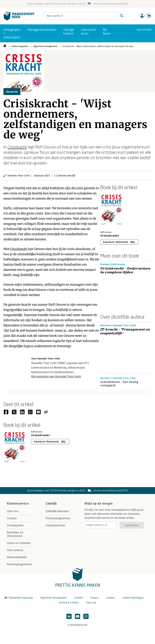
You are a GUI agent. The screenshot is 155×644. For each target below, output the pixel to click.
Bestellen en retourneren (15, 534)
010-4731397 (144, 30)
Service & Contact (69, 603)
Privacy (94, 598)
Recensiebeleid (17, 557)
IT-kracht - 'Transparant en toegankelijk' (125, 331)
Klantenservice (18, 504)
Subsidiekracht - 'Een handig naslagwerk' (119, 384)
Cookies (110, 598)
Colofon (79, 598)
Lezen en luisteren (19, 543)
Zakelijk (51, 504)
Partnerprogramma (19, 564)
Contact (12, 518)
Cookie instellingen (133, 598)
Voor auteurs (15, 550)
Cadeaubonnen (55, 525)
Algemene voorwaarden (53, 598)
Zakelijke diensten (57, 511)
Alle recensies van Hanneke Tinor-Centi (56, 376)
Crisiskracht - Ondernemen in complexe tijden (125, 270)
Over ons (13, 511)
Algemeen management (45, 46)
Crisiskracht (17, 147)
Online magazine (20, 46)
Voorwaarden (15, 525)
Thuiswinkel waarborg (19, 598)
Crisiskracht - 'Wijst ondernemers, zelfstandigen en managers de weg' (98, 46)
